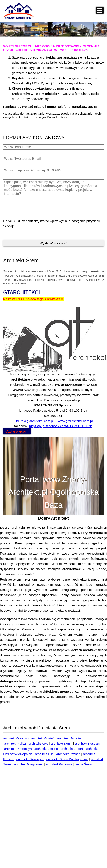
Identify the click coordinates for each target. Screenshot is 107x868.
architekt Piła (44, 754)
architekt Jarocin (69, 738)
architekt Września (59, 764)
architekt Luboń (72, 749)
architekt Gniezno (16, 738)
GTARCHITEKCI (22, 292)
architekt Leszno (46, 749)
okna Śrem (84, 764)
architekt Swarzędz (30, 759)
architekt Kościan (87, 743)
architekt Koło (38, 743)
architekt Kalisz (15, 743)
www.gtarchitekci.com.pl (75, 421)
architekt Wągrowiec (29, 764)
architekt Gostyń (43, 738)
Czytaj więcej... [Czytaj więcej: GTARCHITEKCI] (17, 431)
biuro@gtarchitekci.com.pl (35, 421)
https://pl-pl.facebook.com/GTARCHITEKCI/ (61, 426)
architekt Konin (61, 743)
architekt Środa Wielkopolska (67, 759)
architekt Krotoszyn (18, 749)
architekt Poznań (68, 754)
